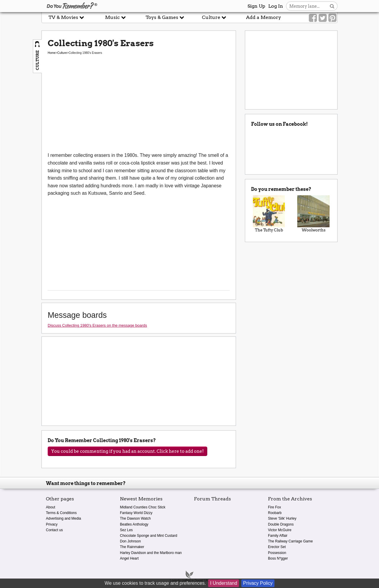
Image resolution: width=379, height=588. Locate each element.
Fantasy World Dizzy (136, 513)
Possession (277, 553)
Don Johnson (130, 541)
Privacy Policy (258, 583)
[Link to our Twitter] (323, 18)
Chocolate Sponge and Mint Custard (148, 536)
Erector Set (277, 547)
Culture (214, 17)
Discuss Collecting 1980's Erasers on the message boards (97, 325)
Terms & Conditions (61, 513)
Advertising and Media (64, 518)
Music (115, 17)
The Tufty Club (269, 214)
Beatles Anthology (134, 524)
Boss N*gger (278, 558)
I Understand (224, 583)
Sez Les (126, 530)
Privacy (52, 524)
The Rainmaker (132, 547)
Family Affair (278, 536)
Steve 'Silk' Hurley (282, 518)
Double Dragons (281, 524)
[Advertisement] (139, 107)
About (50, 507)
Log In (276, 6)
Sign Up (256, 6)
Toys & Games (165, 17)
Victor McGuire (280, 530)
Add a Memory (264, 17)
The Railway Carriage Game (290, 541)
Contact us (54, 530)
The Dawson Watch (135, 518)
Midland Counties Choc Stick (143, 507)
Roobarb (275, 513)
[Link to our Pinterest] (332, 18)
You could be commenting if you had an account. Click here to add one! (127, 451)
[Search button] (332, 6)
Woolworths (313, 214)
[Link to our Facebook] (313, 18)
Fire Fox (274, 507)
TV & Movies (66, 17)
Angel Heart (129, 558)
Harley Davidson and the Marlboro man (151, 553)
